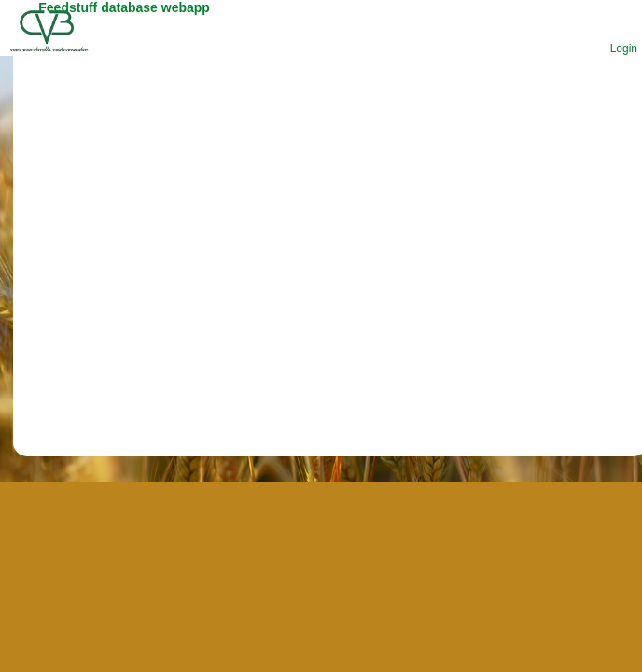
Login (624, 49)
